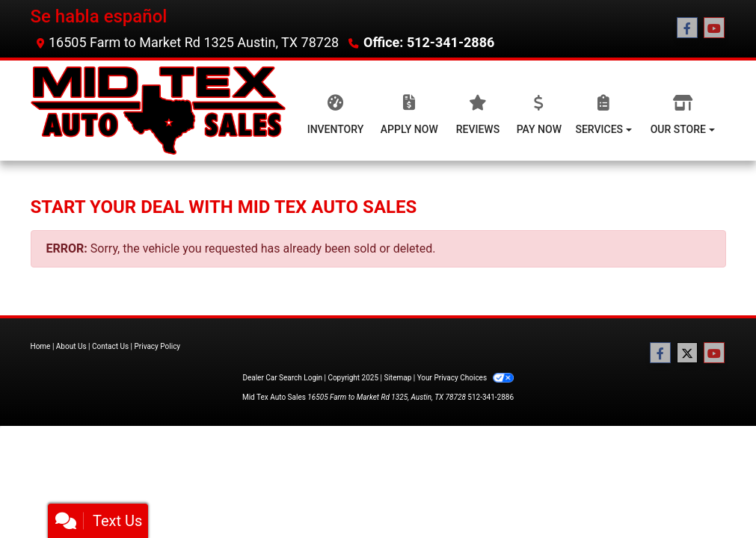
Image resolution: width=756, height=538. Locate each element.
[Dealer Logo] (159, 111)
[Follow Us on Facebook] (687, 28)
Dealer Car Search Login (282, 378)
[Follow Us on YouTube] (714, 28)
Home (41, 346)
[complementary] (711, 493)
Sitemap (397, 378)
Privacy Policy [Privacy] (158, 346)
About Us (71, 346)
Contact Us (110, 346)
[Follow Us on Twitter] (687, 353)
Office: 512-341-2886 (429, 42)
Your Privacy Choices (465, 378)
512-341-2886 (491, 397)
